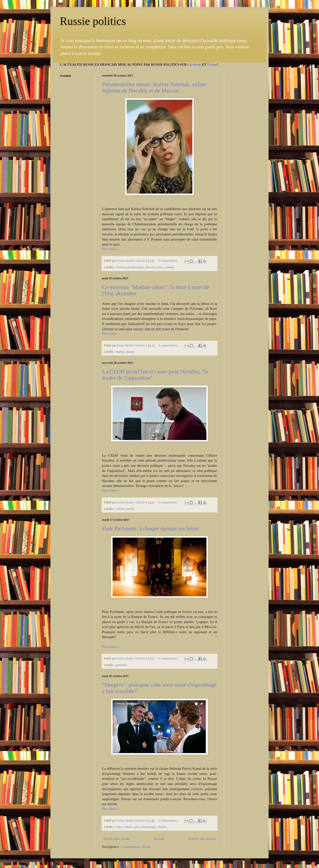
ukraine (130, 352)
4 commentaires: (169, 345)
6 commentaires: (169, 261)
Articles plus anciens (202, 839)
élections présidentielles (130, 267)
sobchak (169, 267)
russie (160, 267)
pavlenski (121, 665)
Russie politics (93, 21)
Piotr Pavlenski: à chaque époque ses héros (150, 528)
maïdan (120, 352)
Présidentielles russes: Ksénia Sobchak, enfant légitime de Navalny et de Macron (154, 87)
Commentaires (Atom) (136, 847)
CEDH (120, 509)
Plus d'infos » (111, 249)
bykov (119, 827)
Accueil (159, 839)
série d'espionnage (145, 827)
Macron (150, 267)
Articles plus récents (117, 839)
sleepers (162, 827)
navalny (130, 509)
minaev (129, 827)
